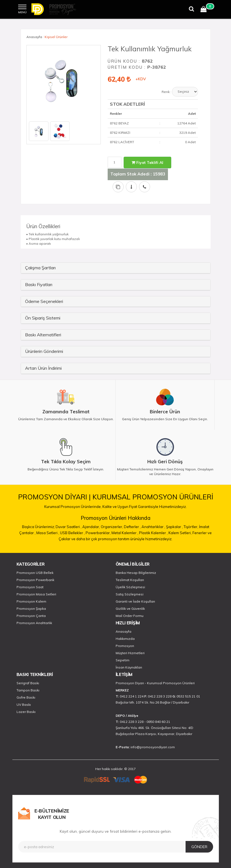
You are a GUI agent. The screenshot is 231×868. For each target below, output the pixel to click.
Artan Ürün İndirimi (43, 368)
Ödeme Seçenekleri (44, 301)
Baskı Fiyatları (39, 284)
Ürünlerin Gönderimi (44, 351)
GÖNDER (199, 847)
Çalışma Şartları (40, 268)
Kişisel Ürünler (56, 37)
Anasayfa (34, 37)
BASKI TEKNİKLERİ (35, 674)
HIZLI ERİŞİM (128, 623)
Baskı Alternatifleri (43, 335)
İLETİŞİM (124, 674)
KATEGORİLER (31, 564)
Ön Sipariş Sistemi (43, 318)
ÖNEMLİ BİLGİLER (133, 564)
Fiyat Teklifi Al (147, 163)
